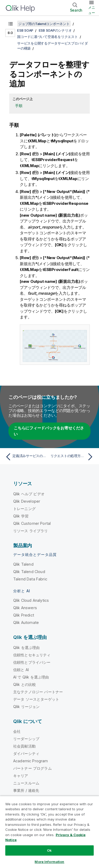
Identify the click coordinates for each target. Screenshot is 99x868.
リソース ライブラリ (31, 531)
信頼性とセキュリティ (32, 655)
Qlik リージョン (27, 707)
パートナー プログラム (32, 768)
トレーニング (24, 509)
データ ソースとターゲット (36, 699)
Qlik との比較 (25, 684)
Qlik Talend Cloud (29, 572)
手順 (19, 106)
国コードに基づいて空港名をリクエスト (48, 37)
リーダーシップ (26, 739)
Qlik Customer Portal (32, 523)
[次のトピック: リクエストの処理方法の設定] (73, 457)
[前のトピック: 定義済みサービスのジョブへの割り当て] (26, 457)
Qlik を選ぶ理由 (27, 648)
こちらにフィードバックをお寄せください (49, 431)
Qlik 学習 (21, 516)
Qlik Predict (24, 615)
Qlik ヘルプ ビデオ (29, 494)
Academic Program (31, 761)
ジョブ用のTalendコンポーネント (44, 24)
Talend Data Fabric (30, 579)
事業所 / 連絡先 (26, 790)
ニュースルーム (26, 783)
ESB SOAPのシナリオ (55, 30)
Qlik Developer (27, 501)
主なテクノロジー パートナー (38, 692)
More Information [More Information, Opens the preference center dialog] (49, 862)
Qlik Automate (26, 622)
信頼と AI (21, 670)
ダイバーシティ (26, 753)
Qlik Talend (23, 564)
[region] (49, 832)
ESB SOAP (25, 30)
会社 (17, 731)
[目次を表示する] (11, 24)
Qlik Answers (25, 608)
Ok (49, 850)
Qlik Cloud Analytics (31, 600)
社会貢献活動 (24, 746)
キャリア (21, 776)
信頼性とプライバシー (32, 662)
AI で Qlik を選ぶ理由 (31, 677)
